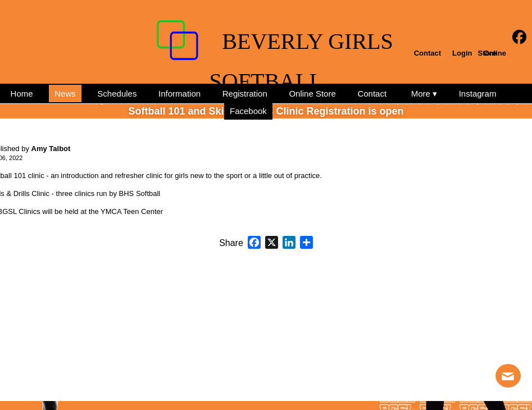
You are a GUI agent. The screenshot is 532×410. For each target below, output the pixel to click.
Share (231, 243)
